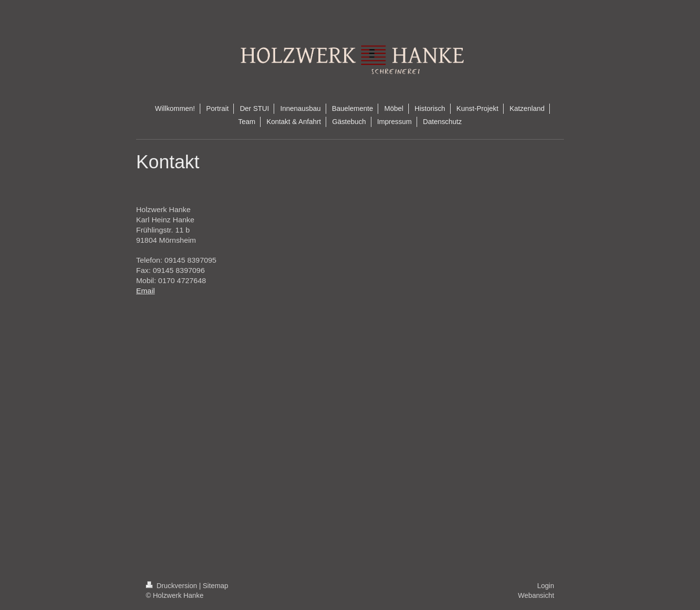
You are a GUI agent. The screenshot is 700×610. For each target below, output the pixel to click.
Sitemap (215, 586)
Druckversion (172, 586)
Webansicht (536, 595)
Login (546, 586)
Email (145, 291)
